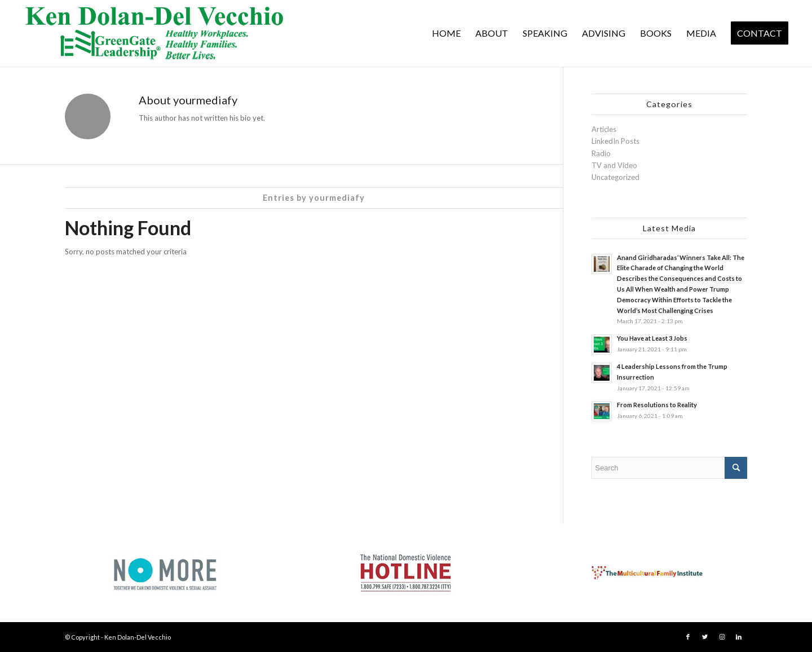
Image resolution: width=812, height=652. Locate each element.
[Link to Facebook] (688, 637)
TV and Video (614, 165)
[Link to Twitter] (705, 637)
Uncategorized (615, 177)
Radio (601, 153)
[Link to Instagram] (722, 637)
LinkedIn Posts (615, 141)
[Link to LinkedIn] (739, 637)
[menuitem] (446, 33)
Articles (604, 129)
